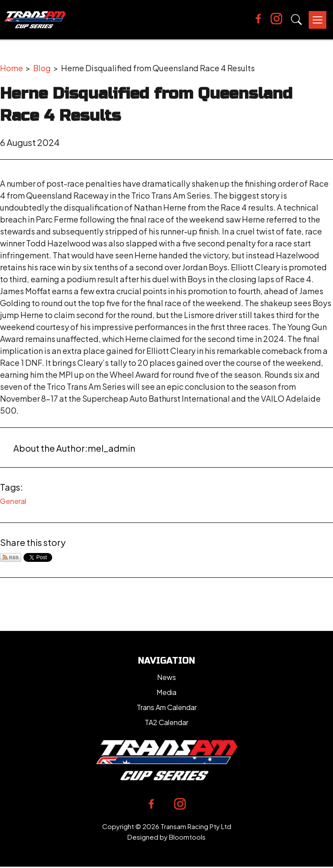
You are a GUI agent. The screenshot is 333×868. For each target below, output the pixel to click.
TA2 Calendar (166, 722)
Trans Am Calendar (167, 707)
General (13, 501)
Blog (42, 68)
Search (297, 20)
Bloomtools (187, 837)
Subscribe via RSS (11, 557)
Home (11, 68)
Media (166, 692)
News (166, 677)
